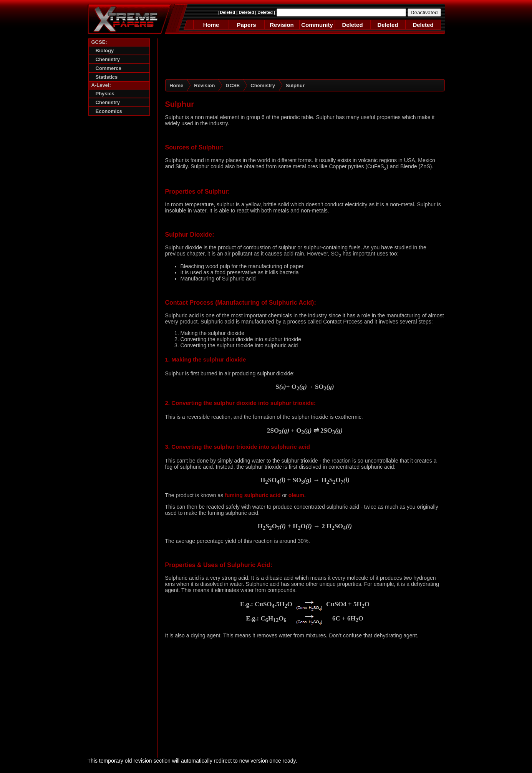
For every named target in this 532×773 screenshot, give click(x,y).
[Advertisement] (119, 237)
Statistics (107, 77)
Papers (246, 25)
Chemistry (108, 59)
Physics (105, 94)
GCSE (233, 85)
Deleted (227, 12)
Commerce (109, 68)
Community (317, 25)
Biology (105, 51)
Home (211, 25)
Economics (109, 111)
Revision (282, 25)
